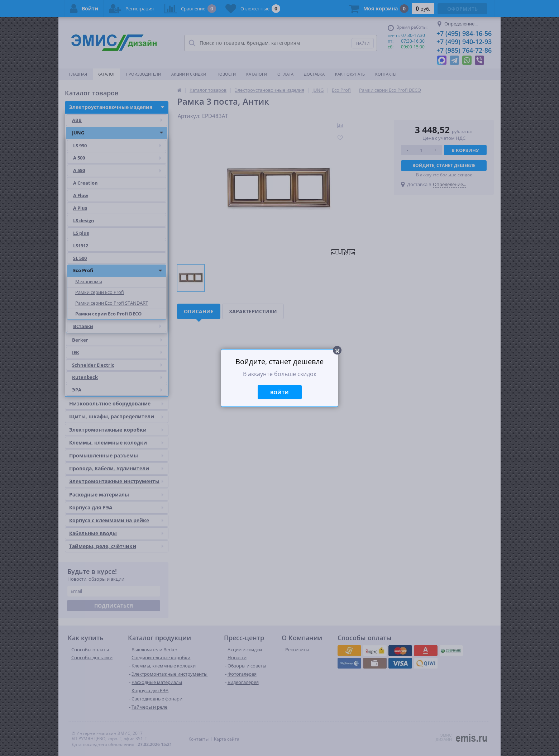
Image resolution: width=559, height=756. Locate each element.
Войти (279, 392)
